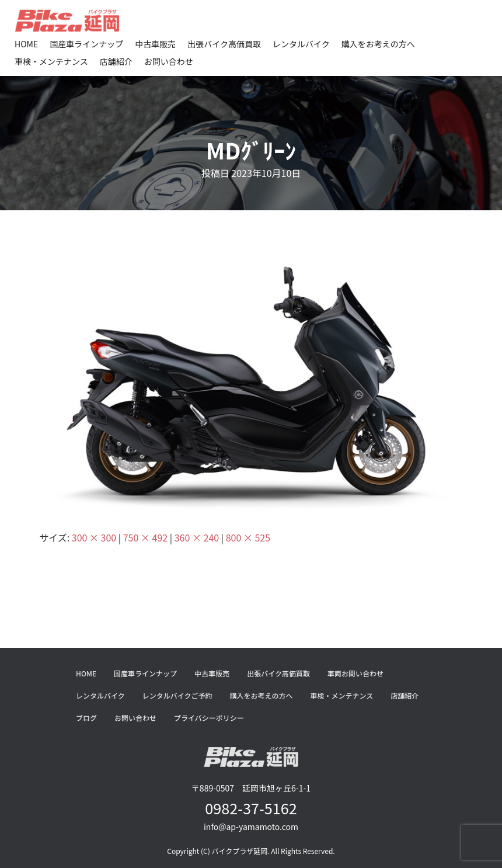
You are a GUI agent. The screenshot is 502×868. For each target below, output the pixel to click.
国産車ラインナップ (86, 44)
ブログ (86, 718)
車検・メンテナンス (51, 61)
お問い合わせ (169, 61)
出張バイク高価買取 (224, 44)
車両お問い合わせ (355, 673)
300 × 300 (94, 537)
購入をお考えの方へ (378, 44)
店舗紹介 (116, 61)
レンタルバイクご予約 (177, 695)
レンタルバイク (301, 44)
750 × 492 (145, 537)
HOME (26, 44)
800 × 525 (248, 537)
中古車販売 (155, 44)
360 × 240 (197, 537)
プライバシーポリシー (209, 718)
